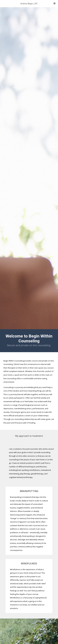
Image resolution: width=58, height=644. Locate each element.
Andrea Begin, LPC (29, 3)
